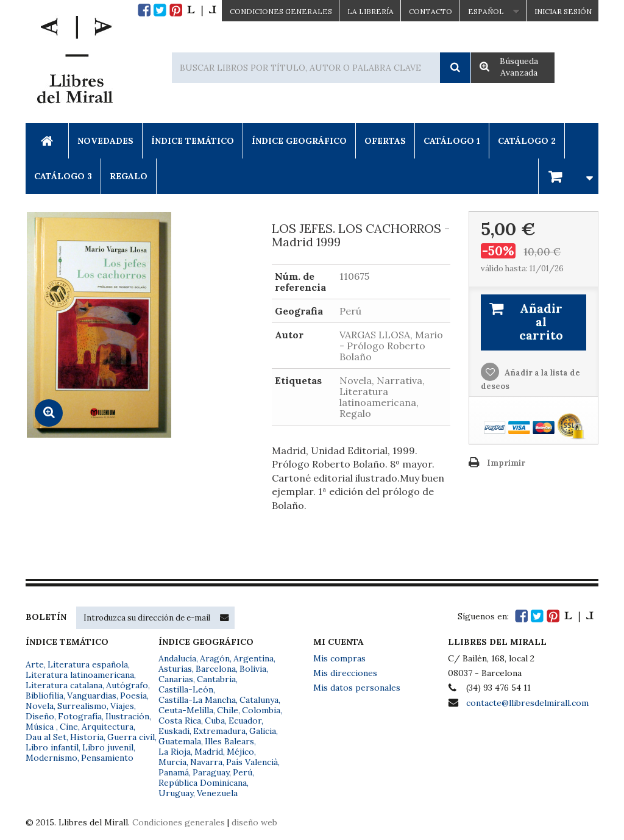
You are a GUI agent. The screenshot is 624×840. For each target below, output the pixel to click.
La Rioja (175, 752)
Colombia (261, 710)
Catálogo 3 (63, 176)
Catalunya (259, 700)
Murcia (172, 762)
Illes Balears (229, 741)
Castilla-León (186, 689)
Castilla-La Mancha (197, 700)
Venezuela (217, 793)
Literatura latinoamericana (80, 675)
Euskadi (174, 731)
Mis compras (339, 658)
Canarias (176, 679)
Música (41, 727)
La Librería (370, 11)
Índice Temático (193, 141)
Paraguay (211, 772)
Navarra (206, 762)
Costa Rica (180, 721)
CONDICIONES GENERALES (281, 11)
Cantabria (216, 679)
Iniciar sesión (563, 11)
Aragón (215, 658)
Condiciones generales (179, 822)
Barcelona (216, 669)
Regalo (129, 176)
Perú (243, 772)
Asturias (175, 669)
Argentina (253, 658)
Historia (87, 737)
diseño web (254, 822)
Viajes (122, 706)
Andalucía (177, 658)
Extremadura (219, 731)
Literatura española (88, 664)
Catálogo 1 (452, 141)
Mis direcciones (345, 673)
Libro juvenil (108, 747)
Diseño (40, 716)
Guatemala (180, 741)
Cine (69, 727)
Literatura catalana (64, 685)
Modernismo (51, 758)
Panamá (174, 772)
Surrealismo (82, 706)
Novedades (105, 141)
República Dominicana (203, 783)
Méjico (240, 752)
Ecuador (245, 721)
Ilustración (127, 716)
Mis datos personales (357, 688)
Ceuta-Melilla (186, 710)
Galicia (263, 731)
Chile (228, 710)
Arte (35, 664)
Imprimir (506, 463)
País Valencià (252, 762)
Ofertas (385, 141)
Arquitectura (108, 727)
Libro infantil (52, 747)
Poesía (133, 696)
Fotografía (80, 716)
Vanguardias (92, 696)
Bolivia (253, 669)
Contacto (431, 11)
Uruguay (176, 793)
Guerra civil (131, 737)
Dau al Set (46, 737)
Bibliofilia (44, 696)
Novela (40, 706)
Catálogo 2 (527, 141)
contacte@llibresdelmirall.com (527, 703)
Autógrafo (127, 685)
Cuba (215, 721)
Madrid (209, 752)
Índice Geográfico (299, 141)
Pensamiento (107, 758)
